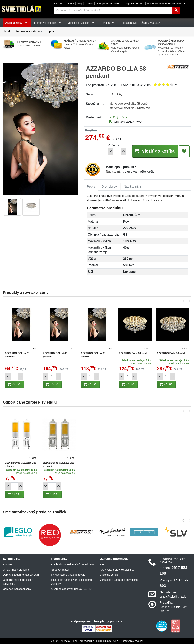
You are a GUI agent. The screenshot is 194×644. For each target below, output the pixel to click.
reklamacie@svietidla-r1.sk (167, 4)
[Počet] (117, 151)
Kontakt (89, 4)
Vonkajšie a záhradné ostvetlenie (119, 580)
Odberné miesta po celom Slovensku (18, 582)
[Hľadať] (176, 10)
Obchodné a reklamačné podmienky (72, 565)
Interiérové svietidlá (27, 31)
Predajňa (58, 4)
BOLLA (115, 94)
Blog (80, 4)
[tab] (91, 187)
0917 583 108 (133, 4)
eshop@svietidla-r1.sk (173, 597)
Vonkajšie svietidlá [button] (82, 23)
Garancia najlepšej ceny (17, 589)
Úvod (6, 31)
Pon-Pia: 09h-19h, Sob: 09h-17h (173, 609)
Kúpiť (14, 384)
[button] (184, 301)
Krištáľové (144, 108)
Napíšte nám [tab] (132, 187)
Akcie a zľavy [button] (17, 23)
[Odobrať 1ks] (111, 151)
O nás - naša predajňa (16, 570)
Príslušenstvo (129, 23)
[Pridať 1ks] (123, 151)
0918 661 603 (108, 4)
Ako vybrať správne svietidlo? (117, 570)
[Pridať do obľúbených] (184, 151)
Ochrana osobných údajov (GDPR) (72, 589)
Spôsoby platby (60, 570)
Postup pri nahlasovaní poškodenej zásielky (72, 582)
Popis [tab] (91, 187)
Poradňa (70, 4)
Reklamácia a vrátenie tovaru (68, 575)
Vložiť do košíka (155, 151)
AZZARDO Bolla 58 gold (169, 353)
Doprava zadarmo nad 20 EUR (21, 575)
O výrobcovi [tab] (109, 187)
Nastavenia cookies (132, 641)
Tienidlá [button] (108, 23)
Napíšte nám (115, 171)
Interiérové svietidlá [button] (48, 23)
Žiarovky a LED (151, 23)
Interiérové (122, 104)
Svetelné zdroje (109, 575)
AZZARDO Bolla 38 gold (132, 353)
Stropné (49, 31)
